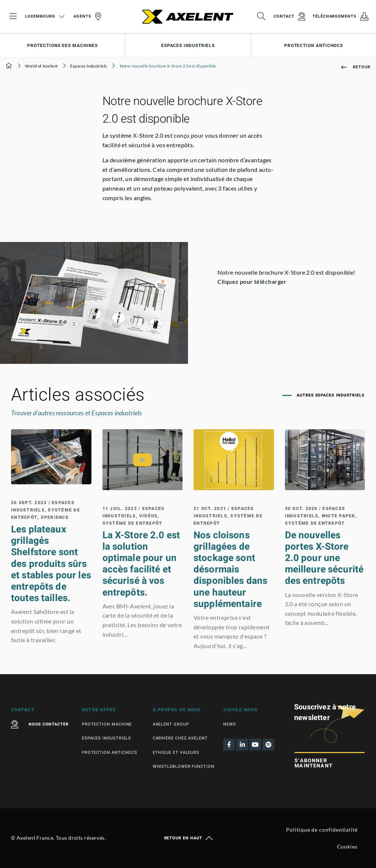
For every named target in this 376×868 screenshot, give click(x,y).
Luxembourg (45, 16)
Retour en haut (188, 838)
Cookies (347, 847)
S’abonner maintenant (314, 763)
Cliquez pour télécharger (253, 281)
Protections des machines (62, 46)
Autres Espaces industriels (330, 395)
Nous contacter (40, 724)
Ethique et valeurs (176, 753)
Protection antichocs (314, 46)
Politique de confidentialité (322, 830)
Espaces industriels (188, 46)
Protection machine (107, 724)
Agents (87, 17)
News (230, 724)
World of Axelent (41, 66)
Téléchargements (341, 17)
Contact (289, 17)
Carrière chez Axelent (180, 738)
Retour (356, 67)
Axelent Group (171, 724)
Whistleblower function (184, 766)
